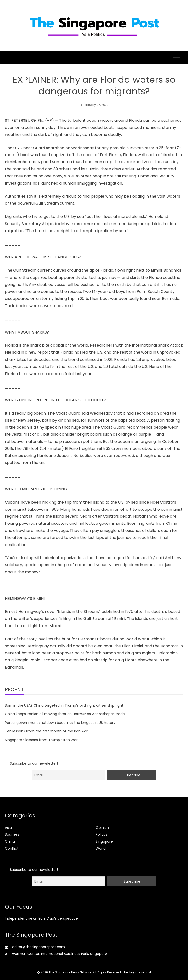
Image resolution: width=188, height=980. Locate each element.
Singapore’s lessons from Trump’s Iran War (41, 740)
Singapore (104, 841)
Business (12, 834)
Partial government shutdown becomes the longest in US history (60, 723)
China (10, 841)
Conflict (12, 848)
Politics (102, 834)
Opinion (102, 828)
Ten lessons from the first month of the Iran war (46, 731)
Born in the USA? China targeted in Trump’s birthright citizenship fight (64, 705)
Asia (8, 828)
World (101, 848)
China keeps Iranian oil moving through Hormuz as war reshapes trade (65, 714)
